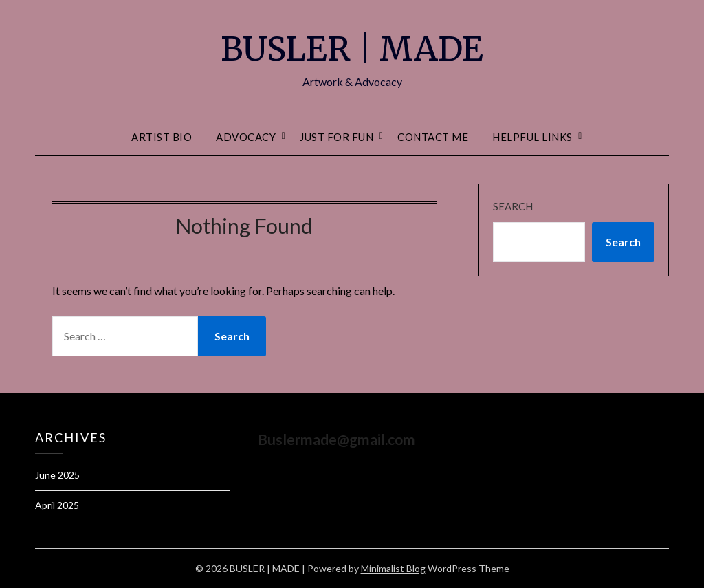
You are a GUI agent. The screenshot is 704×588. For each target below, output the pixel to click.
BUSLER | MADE (352, 49)
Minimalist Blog (393, 568)
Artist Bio (162, 137)
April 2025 (57, 505)
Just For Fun (337, 137)
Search (513, 206)
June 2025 (57, 475)
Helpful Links (532, 137)
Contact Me (433, 137)
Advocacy (246, 137)
